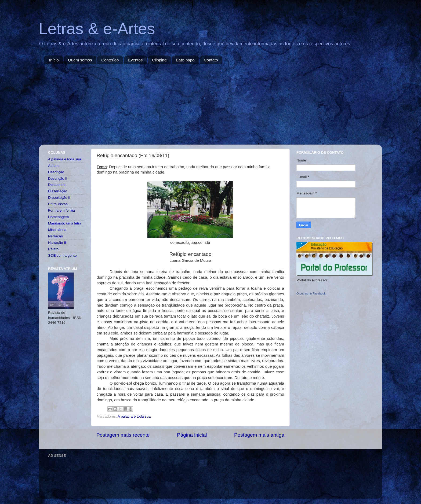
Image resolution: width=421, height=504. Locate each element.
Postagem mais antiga (259, 435)
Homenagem (58, 217)
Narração (56, 236)
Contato (211, 60)
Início (54, 60)
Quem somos (80, 60)
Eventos (135, 60)
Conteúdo (110, 60)
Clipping (159, 60)
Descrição (56, 172)
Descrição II (58, 179)
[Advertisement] (210, 104)
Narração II (57, 243)
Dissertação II (59, 198)
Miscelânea (57, 230)
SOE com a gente (62, 255)
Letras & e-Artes (97, 29)
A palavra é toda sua (134, 416)
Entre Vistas (58, 204)
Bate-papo (185, 60)
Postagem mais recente (123, 435)
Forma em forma (61, 210)
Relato (53, 249)
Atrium (53, 166)
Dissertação (58, 191)
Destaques (57, 185)
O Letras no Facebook (311, 293)
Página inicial (192, 435)
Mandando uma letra (65, 223)
